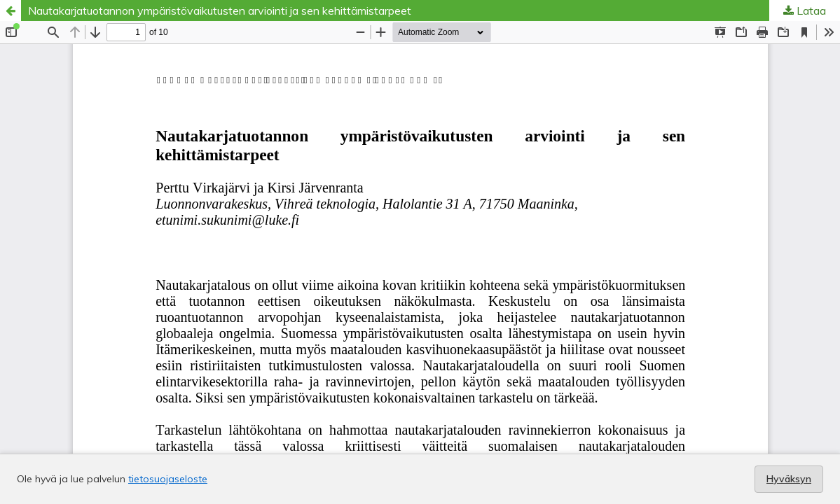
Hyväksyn (789, 479)
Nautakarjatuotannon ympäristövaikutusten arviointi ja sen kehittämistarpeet (220, 10)
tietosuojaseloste (168, 479)
